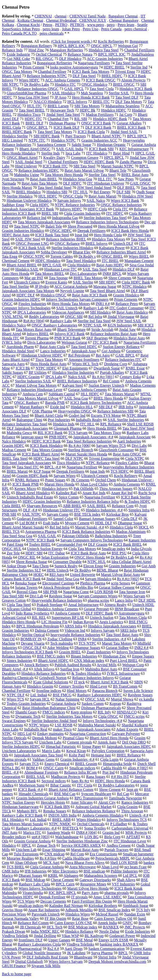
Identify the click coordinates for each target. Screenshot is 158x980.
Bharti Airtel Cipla (49, 415)
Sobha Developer (54, 252)
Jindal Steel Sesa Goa (63, 579)
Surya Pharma (102, 953)
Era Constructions (104, 854)
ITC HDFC (115, 213)
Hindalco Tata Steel (104, 50)
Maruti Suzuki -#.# (89, 527)
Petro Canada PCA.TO (19, 33)
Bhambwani (83, 957)
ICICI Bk (23, 368)
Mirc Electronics (65, 871)
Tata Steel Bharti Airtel (107, 291)
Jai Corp (126, 115)
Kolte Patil (77, 755)
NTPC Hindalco (134, 287)
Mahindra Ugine (27, 175)
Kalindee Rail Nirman (66, 906)
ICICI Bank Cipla (91, 132)
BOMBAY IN (31, 639)
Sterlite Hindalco (20, 196)
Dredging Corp (116, 364)
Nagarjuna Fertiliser (82, 467)
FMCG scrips (134, 716)
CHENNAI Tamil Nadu (88, 16)
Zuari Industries (99, 652)
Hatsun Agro (12, 686)
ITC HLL (87, 424)
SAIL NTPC (31, 514)
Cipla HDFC (39, 205)
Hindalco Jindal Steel (18, 351)
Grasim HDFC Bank (32, 476)
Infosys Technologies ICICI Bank (28, 652)
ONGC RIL (27, 557)
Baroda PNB (55, 403)
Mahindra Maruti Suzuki (97, 725)
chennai (61, 16)
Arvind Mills (107, 665)
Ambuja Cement (67, 613)
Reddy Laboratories (44, 317)
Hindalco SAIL (27, 269)
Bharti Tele (118, 170)
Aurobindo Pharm (20, 347)
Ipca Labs (73, 153)
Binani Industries (84, 656)
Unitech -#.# (139, 815)
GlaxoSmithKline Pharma (26, 93)
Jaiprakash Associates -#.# (93, 437)
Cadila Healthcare (76, 858)
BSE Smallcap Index (114, 910)
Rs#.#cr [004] (34, 321)
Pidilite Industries (124, 871)
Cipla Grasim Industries (82, 213)
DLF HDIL (147, 600)
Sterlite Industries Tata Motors (69, 716)
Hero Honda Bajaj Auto (49, 364)
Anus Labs (10, 729)
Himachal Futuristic (61, 747)
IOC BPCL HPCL (62, 893)
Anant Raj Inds (94, 493)
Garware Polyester (126, 734)
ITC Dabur (57, 553)
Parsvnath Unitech (46, 914)
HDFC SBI (34, 553)
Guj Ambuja (111, 351)
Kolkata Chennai (30, 20)
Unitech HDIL (143, 605)
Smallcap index (114, 549)
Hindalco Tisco (29, 115)
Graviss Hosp (12, 910)
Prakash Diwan (13, 931)
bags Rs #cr (80, 781)
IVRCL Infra (12, 342)
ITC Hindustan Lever (130, 841)
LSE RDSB (64, 725)
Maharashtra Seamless (122, 106)
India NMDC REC (45, 931)
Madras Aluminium (131, 532)
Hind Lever (99, 686)
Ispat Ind (82, 235)
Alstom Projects (133, 80)
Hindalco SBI (57, 192)
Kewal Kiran (76, 751)
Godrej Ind (77, 415)
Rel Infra (95, 317)
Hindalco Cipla (121, 527)
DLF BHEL (126, 188)
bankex (149, 863)
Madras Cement (14, 450)
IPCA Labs (54, 377)
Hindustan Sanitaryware (20, 807)
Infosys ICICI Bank (70, 334)
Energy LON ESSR (113, 940)
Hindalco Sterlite (15, 136)
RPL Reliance (111, 424)
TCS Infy (143, 910)
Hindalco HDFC (114, 110)
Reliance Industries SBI (115, 411)
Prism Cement (33, 67)
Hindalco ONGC (53, 295)
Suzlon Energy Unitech (106, 385)
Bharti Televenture (71, 329)
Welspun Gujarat (74, 342)
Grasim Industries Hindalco (23, 231)
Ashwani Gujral (14, 618)
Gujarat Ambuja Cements (88, 390)
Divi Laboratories (83, 274)
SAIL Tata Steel (95, 269)
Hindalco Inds (64, 424)
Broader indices (14, 837)
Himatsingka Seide (117, 764)
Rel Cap (123, 794)
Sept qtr (132, 790)
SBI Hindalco (100, 312)
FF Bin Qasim (55, 918)
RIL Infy (104, 712)
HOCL (144, 527)
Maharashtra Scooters (101, 876)
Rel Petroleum (79, 355)
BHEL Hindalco (28, 192)
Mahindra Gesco (19, 433)
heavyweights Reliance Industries (129, 467)
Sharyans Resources (42, 506)
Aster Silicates (82, 802)
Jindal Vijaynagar (121, 317)
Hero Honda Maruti (17, 188)
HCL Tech (55, 927)
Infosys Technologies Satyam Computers (77, 299)
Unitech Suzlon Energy (45, 549)
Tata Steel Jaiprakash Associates (26, 463)
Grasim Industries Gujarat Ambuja (43, 798)
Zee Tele (13, 553)
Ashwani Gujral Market (93, 807)
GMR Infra (10, 871)
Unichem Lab (26, 850)
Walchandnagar (67, 837)
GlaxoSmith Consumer (116, 450)
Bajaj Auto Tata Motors (40, 183)
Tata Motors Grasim (47, 450)
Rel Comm (111, 381)
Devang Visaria (33, 643)
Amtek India (107, 923)
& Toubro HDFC (137, 501)
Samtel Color (63, 519)
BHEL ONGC (124, 84)
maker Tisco (62, 729)
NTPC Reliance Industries (75, 205)
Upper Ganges (59, 940)
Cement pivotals (80, 742)
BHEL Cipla (11, 127)
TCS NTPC (87, 643)
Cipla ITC (120, 209)
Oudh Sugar (145, 192)
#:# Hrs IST (120, 777)
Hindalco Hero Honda (19, 622)
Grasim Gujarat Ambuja (32, 841)
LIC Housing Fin (54, 622)
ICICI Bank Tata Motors (91, 72)
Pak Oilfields (84, 489)
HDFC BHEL (114, 67)
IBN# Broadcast (127, 609)
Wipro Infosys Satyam (66, 961)
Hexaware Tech (62, 110)
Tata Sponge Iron (132, 592)
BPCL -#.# (53, 467)
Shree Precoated (80, 226)
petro (111, 25)
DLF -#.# (30, 510)
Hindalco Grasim (40, 686)
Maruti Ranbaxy (32, 407)
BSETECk (71, 828)
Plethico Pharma (93, 583)
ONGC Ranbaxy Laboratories (54, 325)
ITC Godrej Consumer (127, 308)
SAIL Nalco (96, 201)
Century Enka (130, 377)
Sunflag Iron (70, 669)
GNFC (128, 923)
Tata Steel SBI (13, 596)
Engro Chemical (57, 764)
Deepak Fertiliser (52, 897)
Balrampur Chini (29, 420)
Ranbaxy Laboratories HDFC (100, 695)
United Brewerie (82, 575)
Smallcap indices (82, 768)
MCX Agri (51, 863)
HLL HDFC (90, 394)
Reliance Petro (127, 304)
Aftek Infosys (44, 669)
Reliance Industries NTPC (47, 76)
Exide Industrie (18, 54)
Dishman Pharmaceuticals (101, 708)
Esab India (51, 523)
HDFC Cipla (97, 209)
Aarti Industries (129, 441)
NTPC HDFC (46, 368)
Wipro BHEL (139, 256)
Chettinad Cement (16, 261)
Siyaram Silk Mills (46, 966)
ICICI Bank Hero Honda (130, 231)
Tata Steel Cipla (102, 89)
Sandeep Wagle (59, 833)
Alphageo (71, 876)
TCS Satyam (78, 433)
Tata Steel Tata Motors (55, 132)
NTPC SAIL (92, 325)
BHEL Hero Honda (108, 398)
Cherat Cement (62, 880)
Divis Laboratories (42, 342)
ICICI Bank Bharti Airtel (41, 454)
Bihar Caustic (61, 785)
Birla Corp (112, 837)
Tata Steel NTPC (27, 226)
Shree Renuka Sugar (32, 562)
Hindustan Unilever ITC (61, 510)
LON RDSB (104, 592)
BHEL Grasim (86, 764)
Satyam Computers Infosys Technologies (92, 540)
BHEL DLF (34, 123)
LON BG (91, 837)
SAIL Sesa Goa (76, 398)
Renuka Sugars (55, 811)
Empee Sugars (143, 656)
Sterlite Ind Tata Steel (94, 321)
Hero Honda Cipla (108, 235)
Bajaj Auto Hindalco (132, 312)
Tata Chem (41, 566)
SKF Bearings (97, 338)
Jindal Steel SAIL (124, 132)
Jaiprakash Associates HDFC (129, 747)
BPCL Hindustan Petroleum (38, 626)
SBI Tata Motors (87, 106)
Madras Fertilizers (100, 115)
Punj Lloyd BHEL (124, 661)
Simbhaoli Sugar (135, 906)
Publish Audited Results (73, 665)
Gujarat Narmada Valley (20, 918)
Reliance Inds (12, 50)
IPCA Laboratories (32, 312)
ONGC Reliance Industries (121, 205)
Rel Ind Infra (59, 527)
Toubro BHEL (40, 544)
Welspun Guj (128, 46)
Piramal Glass (73, 738)
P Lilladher (119, 824)
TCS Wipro (26, 901)
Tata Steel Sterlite (15, 287)
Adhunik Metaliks (79, 910)
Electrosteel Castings (59, 583)
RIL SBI (81, 119)
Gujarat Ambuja (64, 704)
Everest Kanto (56, 282)
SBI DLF (106, 407)
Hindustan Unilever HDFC (42, 355)
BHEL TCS (11, 532)
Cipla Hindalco (79, 265)
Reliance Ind (37, 218)
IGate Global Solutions (51, 682)
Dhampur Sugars (87, 648)
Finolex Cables (127, 463)
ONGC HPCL (102, 46)
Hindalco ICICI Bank (136, 89)
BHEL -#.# (10, 772)
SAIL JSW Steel (28, 239)
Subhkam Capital (62, 394)
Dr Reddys (83, 570)
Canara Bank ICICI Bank (21, 579)
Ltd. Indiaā (39, 695)
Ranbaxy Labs (61, 321)
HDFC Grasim (29, 377)
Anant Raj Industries (44, 910)
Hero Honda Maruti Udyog (119, 226)
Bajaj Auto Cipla (52, 347)
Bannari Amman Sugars (97, 519)
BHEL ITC (101, 102)
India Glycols (141, 549)
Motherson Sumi (32, 785)
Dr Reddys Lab (122, 557)
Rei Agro (103, 355)
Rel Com (77, 854)
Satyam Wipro (65, 476)
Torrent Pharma (37, 338)
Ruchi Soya (147, 493)
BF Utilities (38, 372)
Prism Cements (126, 299)
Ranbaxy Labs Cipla (34, 884)
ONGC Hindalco (94, 84)
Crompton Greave (85, 158)
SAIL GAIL (47, 536)
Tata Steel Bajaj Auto (122, 635)
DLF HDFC (72, 183)
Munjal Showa (122, 699)
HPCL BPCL (114, 158)
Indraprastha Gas (65, 218)
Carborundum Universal (130, 828)
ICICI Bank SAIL (32, 248)
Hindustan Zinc (115, 656)
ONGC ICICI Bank (96, 123)
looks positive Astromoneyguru (74, 67)
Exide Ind (58, 407)
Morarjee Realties (20, 858)
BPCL (123, 953)
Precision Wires (14, 914)
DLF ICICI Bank (98, 127)
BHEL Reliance (129, 755)
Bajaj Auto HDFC (110, 265)
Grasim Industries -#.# (77, 759)
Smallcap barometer (138, 854)
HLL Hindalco (13, 820)
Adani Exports (127, 729)
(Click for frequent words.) (72, 41)
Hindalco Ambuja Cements (57, 609)
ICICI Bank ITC (55, 166)
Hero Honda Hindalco (19, 153)
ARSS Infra (74, 626)
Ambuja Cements (127, 484)
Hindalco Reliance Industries (44, 673)
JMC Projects (135, 927)
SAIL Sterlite (83, 282)
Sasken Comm (93, 704)
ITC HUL (80, 192)
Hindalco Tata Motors (108, 239)
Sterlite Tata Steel (102, 175)
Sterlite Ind (139, 67)
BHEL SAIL (36, 777)
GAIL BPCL (125, 355)
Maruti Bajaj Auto (85, 850)
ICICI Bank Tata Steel (52, 235)
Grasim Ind (111, 833)
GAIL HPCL (74, 89)
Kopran (115, 704)
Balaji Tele (54, 226)
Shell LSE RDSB (140, 424)
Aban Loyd (110, 867)
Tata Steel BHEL (32, 110)
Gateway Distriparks (95, 880)
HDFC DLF (26, 295)
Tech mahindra (61, 643)
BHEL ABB (61, 820)
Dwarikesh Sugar (107, 368)
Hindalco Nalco (14, 325)
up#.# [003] (41, 837)
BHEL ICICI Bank (131, 127)
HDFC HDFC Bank (99, 162)
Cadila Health (112, 768)
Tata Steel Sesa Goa (17, 536)
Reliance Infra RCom (80, 772)
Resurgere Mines (93, 884)
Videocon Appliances (68, 312)
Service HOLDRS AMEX (81, 845)
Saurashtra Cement (51, 145)
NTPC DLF (16, 695)
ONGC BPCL (37, 127)
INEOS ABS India (62, 815)
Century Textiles (71, 686)
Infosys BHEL (38, 334)
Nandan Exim (135, 914)
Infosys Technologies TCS (127, 820)
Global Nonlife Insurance (42, 953)
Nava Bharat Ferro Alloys (85, 863)
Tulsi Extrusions (26, 854)
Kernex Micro (25, 489)
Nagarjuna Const (76, 592)
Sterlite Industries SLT (24, 570)
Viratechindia (33, 893)
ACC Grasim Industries (105, 59)
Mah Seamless (92, 93)
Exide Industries (138, 931)
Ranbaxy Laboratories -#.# (36, 828)
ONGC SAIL (95, 699)
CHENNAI (43, 16)
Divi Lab (36, 596)
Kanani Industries (142, 540)
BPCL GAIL (52, 265)
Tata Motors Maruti (120, 394)
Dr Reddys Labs (37, 84)
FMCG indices (54, 712)
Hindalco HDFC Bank (110, 119)
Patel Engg (15, 544)
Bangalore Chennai (123, 16)
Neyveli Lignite (72, 291)
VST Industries (123, 884)
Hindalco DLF (124, 269)
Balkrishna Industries (111, 536)
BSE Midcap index (83, 927)
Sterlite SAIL (119, 93)
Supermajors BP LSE (68, 618)
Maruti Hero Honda (59, 484)
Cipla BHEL (11, 506)
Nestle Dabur (109, 931)
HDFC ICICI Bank (46, 441)
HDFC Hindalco (48, 261)
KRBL (53, 876)
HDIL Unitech (58, 570)
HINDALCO (127, 712)
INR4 (82, 639)
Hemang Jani (101, 755)
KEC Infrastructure (134, 149)
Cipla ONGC (108, 716)
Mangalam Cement (139, 261)
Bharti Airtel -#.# (15, 669)
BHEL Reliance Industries (77, 381)
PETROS (77, 25)
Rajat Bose (80, 918)
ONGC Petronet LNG (32, 244)
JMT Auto (10, 833)
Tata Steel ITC (28, 467)
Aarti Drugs (74, 949)
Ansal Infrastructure (83, 605)
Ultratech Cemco (27, 282)
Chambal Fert (58, 119)
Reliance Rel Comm (33, 923)
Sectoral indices (54, 781)
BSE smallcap (94, 871)
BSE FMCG (62, 695)
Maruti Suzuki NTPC (117, 166)
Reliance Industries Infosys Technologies (107, 222)
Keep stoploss (81, 712)
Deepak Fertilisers (70, 471)
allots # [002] (138, 768)
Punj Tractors (76, 136)
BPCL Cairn (65, 884)
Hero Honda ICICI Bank (91, 97)
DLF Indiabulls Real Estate (48, 957)
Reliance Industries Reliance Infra (93, 501)
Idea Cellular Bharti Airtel (132, 562)
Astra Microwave (83, 867)
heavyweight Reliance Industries (75, 635)
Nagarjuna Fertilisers (94, 63)
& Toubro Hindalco (86, 673)
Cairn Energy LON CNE (73, 923)
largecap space (32, 437)
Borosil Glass (27, 592)
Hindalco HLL (82, 407)
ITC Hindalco (97, 153)
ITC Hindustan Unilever (106, 183)
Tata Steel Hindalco (81, 261)
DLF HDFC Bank (99, 613)
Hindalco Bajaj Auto (129, 338)
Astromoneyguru (131, 613)
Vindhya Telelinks (80, 944)
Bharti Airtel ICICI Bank (110, 682)
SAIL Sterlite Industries (126, 420)
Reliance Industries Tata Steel (25, 424)
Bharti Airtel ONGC (35, 149)
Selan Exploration (55, 557)
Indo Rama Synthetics (33, 613)
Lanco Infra (124, 600)
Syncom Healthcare (96, 794)
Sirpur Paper (92, 747)
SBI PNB (50, 592)
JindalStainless (143, 54)
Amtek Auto (107, 742)
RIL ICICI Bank (50, 433)
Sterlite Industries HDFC (21, 747)
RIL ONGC (45, 59)
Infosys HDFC (71, 209)
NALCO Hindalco (48, 102)
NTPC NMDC (60, 824)
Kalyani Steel (73, 385)
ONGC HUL (12, 549)
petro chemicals (52, 33)
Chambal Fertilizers (140, 50)
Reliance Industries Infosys (93, 678)
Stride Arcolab (102, 329)
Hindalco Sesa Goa (78, 179)
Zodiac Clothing (60, 639)
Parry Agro (90, 893)
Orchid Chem (106, 480)
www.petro (96, 25)
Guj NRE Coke (18, 59)
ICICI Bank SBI (101, 149)
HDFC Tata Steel (46, 458)
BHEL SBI (50, 213)
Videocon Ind (75, 630)
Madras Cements (143, 385)
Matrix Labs (51, 751)
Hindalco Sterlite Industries (73, 372)
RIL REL (39, 618)
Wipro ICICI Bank (125, 201)
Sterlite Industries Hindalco (72, 248)
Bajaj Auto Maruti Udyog (84, 170)
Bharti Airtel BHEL (22, 265)
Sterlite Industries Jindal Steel (54, 721)
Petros (48, 25)
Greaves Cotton (14, 600)
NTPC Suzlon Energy (18, 802)
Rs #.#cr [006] (80, 446)
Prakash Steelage (50, 605)
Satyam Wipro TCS (111, 446)
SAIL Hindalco (64, 93)
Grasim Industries (122, 566)
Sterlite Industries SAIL (33, 381)
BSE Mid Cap (65, 794)
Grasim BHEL (70, 652)
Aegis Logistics (111, 622)
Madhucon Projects (66, 777)
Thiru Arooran (132, 811)
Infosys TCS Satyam (18, 742)
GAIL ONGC (140, 183)
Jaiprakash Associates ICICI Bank (28, 209)
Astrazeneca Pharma (41, 532)
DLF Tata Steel (84, 76)
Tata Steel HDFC (84, 347)
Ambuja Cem (33, 394)
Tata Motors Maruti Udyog (38, 398)
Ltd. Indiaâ (38, 820)
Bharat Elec (82, 252)
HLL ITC (105, 179)
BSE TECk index (87, 514)
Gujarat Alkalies (129, 123)
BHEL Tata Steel (15, 458)
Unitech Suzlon (102, 618)
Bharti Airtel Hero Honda (109, 738)
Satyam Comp (58, 514)
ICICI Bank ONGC (101, 80)
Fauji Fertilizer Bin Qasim (92, 901)
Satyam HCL (40, 699)
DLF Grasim (98, 544)
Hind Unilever (26, 166)
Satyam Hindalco (98, 579)
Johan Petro (71, 29)
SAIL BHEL (97, 506)
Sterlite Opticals (14, 738)
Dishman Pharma (63, 123)
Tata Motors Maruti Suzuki (23, 824)
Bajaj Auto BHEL (44, 179)
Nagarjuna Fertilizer (100, 497)
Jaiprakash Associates (94, 729)
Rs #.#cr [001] (103, 377)
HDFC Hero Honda (110, 781)
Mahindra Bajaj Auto (101, 669)
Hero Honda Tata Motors (71, 304)
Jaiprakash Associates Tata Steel (39, 755)
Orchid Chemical (49, 54)
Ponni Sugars (55, 480)
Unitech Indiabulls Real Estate (30, 497)
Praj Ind (109, 772)
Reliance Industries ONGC (38, 89)
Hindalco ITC (65, 84)
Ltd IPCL (130, 876)
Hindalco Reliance (79, 931)
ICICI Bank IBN (57, 807)
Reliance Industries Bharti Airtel (121, 252)
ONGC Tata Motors (17, 72)
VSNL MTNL (13, 317)
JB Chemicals (31, 927)
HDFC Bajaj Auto (16, 235)
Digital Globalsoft (29, 961)
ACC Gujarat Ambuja (71, 287)
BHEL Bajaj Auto (135, 175)
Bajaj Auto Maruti (102, 196)
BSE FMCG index (51, 656)
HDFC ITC (33, 119)
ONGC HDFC (61, 231)
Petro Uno (90, 29)
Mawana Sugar (105, 287)
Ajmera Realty (115, 605)
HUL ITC (34, 106)
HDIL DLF (104, 523)
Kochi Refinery (126, 476)
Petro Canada (111, 29)
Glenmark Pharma (68, 428)
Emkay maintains (51, 734)
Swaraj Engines (14, 721)
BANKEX (111, 927)
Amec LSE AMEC (107, 897)
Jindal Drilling (45, 936)
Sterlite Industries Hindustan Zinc (82, 841)
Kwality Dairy (54, 158)
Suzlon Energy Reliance (121, 347)
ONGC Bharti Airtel (22, 158)
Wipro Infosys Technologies (40, 888)
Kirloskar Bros (118, 514)
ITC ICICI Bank (105, 342)
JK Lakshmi (76, 953)
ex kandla (146, 699)
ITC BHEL (110, 261)
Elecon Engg (93, 566)
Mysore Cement (77, 523)
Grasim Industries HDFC (21, 299)
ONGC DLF (32, 648)
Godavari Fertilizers (32, 519)
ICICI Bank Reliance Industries (86, 532)
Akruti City (107, 802)
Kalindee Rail (66, 493)
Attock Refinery (36, 665)
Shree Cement (110, 790)
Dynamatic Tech (28, 716)
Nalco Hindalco (14, 441)
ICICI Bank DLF (67, 127)
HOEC (39, 575)
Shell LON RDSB (124, 863)
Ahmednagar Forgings (41, 772)
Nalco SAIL (77, 377)
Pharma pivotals (14, 759)
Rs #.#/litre (48, 858)
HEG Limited (12, 140)
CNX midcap (54, 854)
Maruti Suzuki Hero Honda (86, 454)
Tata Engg (10, 256)
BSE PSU (119, 553)
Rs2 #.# (53, 949)
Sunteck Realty (66, 566)
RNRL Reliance (27, 480)
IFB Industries (36, 871)
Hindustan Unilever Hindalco (29, 201)
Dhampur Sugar (130, 523)
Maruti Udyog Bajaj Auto (121, 575)
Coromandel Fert (69, 544)
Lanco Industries (53, 351)
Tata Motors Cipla (133, 618)
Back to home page (17, 974)
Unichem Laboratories (19, 751)
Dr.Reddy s (87, 256)
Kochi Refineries (111, 41)
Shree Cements (120, 278)
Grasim (140, 738)
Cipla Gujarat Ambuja (47, 867)
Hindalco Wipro (78, 914)
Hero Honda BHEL (102, 428)
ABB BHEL (72, 506)
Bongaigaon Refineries (54, 63)
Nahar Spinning (67, 699)
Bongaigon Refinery (36, 46)
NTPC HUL (97, 562)
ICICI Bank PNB (25, 484)
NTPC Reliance (98, 463)
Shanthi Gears (26, 712)
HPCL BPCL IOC (71, 46)
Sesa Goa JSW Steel (33, 97)
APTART (133, 837)
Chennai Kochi (28, 25)
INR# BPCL (112, 274)
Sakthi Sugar (81, 145)
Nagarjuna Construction (88, 734)
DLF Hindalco (70, 59)
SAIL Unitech (67, 308)
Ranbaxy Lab (94, 308)
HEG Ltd (24, 734)
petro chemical (136, 29)
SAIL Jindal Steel (29, 162)
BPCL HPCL (137, 136)
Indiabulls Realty (89, 420)
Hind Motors (77, 691)
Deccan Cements (53, 901)
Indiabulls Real (36, 729)
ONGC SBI (74, 317)
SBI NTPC (10, 84)
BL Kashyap (94, 936)
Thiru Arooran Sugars (116, 489)
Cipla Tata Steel (19, 605)
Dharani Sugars (30, 876)
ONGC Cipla (73, 196)
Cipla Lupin (110, 759)
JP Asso (61, 97)
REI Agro (57, 575)
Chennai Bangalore (124, 20)
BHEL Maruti (17, 471)
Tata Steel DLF (127, 97)
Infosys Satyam (103, 630)
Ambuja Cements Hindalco (103, 815)
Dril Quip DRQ (134, 742)
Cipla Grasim (127, 807)
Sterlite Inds (51, 153)
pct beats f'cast (136, 867)
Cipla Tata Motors (82, 549)
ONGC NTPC (34, 256)
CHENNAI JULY (93, 20)
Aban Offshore (26, 863)
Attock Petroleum (56, 587)
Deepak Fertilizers (92, 231)
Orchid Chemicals (91, 824)
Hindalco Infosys (55, 489)
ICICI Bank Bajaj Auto (88, 553)
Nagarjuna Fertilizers (140, 342)
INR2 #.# (142, 648)
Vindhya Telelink (15, 936)
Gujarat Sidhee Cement (117, 587)
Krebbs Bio (84, 587)
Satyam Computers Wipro (98, 596)
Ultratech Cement (95, 476)
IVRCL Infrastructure (123, 673)
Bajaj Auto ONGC (127, 454)
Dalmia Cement (47, 630)
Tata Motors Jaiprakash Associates (44, 222)
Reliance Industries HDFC (39, 170)
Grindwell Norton (53, 678)
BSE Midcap (35, 880)
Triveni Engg (125, 72)
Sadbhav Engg (13, 205)
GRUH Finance (14, 966)
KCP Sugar (42, 471)
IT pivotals (79, 897)
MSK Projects (136, 833)
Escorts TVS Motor (106, 415)
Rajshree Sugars (140, 695)
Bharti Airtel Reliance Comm (71, 790)
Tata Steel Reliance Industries (89, 441)
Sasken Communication (107, 949)
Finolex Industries (32, 304)
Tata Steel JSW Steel (138, 428)
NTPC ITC (37, 140)
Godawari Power (122, 936)
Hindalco (9, 845)
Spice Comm (69, 497)
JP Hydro (42, 287)
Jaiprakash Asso (84, 351)
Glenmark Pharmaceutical (22, 949)
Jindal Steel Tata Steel (63, 115)
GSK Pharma (42, 411)
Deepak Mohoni (45, 738)
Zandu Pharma (131, 162)
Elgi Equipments (75, 368)
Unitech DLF (123, 244)
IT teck (79, 682)
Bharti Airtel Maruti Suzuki (23, 527)
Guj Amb (149, 566)
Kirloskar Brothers (103, 906)
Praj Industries (59, 420)
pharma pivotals (117, 893)
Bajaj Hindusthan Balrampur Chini (49, 708)
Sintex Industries (20, 661)
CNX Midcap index (89, 661)
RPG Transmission (89, 798)
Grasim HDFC (13, 446)
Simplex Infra (139, 510)
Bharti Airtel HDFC (53, 661)
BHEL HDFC (112, 76)
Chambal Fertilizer (16, 691)
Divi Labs (139, 446)
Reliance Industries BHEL (66, 239)
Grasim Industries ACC (99, 140)
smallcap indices (31, 906)
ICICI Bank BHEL (127, 544)
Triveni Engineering (104, 458)
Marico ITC (32, 833)
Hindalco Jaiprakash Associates (112, 626)
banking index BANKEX (119, 944)
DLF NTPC (74, 458)
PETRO (61, 25)
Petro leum (126, 25)
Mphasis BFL (27, 811)
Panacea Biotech (105, 691)
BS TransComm (125, 686)
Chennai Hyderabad (61, 20)
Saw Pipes (126, 179)
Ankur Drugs (16, 566)
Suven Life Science (138, 691)
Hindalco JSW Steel (137, 196)
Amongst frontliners (84, 360)
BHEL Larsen (58, 106)
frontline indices (49, 691)
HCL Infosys (77, 102)
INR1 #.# (103, 304)
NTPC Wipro (39, 725)
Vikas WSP (70, 936)
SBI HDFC (107, 282)
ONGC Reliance (67, 244)
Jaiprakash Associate (135, 437)
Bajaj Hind (121, 153)
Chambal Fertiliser (52, 72)
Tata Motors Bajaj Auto (34, 329)
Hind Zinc (36, 50)
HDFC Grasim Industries (42, 501)
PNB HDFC (58, 437)
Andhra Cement (118, 845)
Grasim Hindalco (126, 295)
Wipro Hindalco (89, 820)
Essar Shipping (54, 850)
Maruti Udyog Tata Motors (36, 385)
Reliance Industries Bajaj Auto (114, 334)
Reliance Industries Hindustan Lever (35, 390)
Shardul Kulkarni (135, 725)
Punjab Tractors (116, 850)
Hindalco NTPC (63, 140)
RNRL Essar (135, 368)
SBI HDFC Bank (47, 136)
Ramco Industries (135, 802)
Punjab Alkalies (112, 372)
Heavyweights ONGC (75, 411)
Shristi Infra (107, 957)
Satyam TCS (29, 764)
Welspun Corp (133, 665)
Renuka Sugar (26, 583)
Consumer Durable (67, 562)
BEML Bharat (107, 570)
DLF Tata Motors (129, 102)
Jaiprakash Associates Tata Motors (28, 291)
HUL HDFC (48, 196)
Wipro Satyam (134, 596)
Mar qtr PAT (34, 278)
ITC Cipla (85, 785)
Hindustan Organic (111, 145)
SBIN (138, 682)
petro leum (51, 29)
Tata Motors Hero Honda (64, 175)
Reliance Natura (80, 54)
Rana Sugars (96, 777)
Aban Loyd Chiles (94, 484)
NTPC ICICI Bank (40, 540)
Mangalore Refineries (66, 50)
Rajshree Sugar (61, 596)
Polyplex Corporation (108, 751)
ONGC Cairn (54, 768)
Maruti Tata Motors (117, 643)
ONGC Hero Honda (90, 557)
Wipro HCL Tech (85, 364)
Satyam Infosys (69, 201)
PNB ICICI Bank (67, 338)
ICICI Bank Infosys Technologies (96, 403)
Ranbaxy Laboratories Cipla (39, 944)
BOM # (32, 768)
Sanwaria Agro (13, 364)
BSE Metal (84, 940)
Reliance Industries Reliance (94, 811)
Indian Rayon (84, 622)
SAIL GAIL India (70, 149)
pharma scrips (98, 600)
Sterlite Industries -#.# (109, 639)
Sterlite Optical (33, 635)
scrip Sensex (121, 583)
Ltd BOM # (28, 523)
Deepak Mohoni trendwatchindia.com (117, 961)
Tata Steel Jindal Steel (55, 188)
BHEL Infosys (97, 244)
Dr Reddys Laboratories (116, 785)
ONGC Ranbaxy (27, 403)
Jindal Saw (127, 329)
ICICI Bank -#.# (31, 790)
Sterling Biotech (81, 450)
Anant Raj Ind (122, 493)
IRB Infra (126, 407)
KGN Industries (120, 325)
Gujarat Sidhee (117, 648)
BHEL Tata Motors (88, 278)
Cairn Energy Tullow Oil (113, 918)
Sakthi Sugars (12, 372)
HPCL (26, 845)
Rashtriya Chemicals (18, 678)
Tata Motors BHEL (49, 274)
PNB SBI (9, 514)
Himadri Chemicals (33, 794)
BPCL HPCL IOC (112, 54)
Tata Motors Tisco (107, 433)
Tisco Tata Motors (49, 360)
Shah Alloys (126, 880)
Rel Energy (102, 192)
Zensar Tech (46, 845)
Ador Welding (58, 648)
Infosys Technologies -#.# (103, 721)
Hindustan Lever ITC (61, 269)
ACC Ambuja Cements (63, 80)
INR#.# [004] (86, 833)
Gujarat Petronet (96, 609)
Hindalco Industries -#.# (104, 510)
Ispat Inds (97, 471)
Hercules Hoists (53, 802)
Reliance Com (123, 506)
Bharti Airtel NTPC (106, 136)
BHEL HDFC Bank (17, 132)
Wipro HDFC (29, 80)
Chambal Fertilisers (63, 162)
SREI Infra (128, 630)
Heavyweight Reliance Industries (57, 600)
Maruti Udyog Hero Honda (88, 888)
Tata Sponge (58, 278)
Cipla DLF (129, 519)
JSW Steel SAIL (129, 321)
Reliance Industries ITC (123, 360)
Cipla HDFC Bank (136, 282)
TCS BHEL (16, 867)
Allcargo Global (19, 609)
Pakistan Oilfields (76, 536)
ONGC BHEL (112, 256)
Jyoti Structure (13, 179)
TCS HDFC (120, 471)
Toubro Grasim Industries (26, 704)
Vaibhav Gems (43, 759)
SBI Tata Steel (84, 166)
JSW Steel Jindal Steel (94, 188)
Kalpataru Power (112, 248)
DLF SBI (124, 192)
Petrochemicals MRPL (113, 858)
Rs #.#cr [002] (128, 579)
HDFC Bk (88, 110)
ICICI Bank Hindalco (46, 446)
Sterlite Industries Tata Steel (105, 218)
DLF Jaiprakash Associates (27, 428)
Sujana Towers (26, 587)
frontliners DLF (31, 940)
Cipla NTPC (135, 458)
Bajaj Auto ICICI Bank (90, 295)
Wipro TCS (15, 699)
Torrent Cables (61, 256)
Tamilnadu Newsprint (125, 798)
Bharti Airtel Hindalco (33, 493)
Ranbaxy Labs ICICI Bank (22, 815)
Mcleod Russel (107, 914)
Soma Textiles (95, 828)
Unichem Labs (50, 742)
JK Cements (80, 480)
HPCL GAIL (145, 153)
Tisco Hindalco (68, 463)
